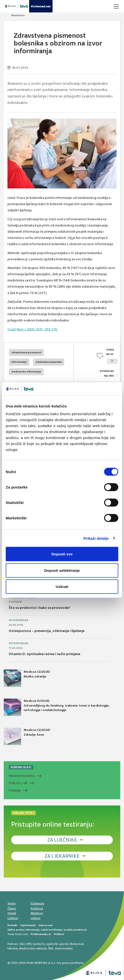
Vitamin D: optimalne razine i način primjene (44, 654)
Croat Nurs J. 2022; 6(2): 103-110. (33, 329)
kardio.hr (39, 944)
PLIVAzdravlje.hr (41, 934)
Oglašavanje (28, 925)
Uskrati (62, 587)
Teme (12, 903)
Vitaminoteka (64, 948)
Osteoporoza (18, 620)
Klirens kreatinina (22, 776)
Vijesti (12, 913)
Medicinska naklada (33, 948)
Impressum (46, 925)
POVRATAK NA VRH (107, 373)
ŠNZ (51, 948)
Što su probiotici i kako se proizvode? (39, 608)
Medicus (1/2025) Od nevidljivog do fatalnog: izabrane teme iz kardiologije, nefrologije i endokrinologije (57, 707)
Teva (11, 934)
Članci (12, 908)
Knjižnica (37, 908)
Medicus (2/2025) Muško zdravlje (27, 678)
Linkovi (35, 918)
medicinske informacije (26, 372)
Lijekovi (13, 918)
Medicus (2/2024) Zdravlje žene (27, 736)
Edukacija (37, 903)
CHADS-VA (18, 783)
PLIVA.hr (59, 934)
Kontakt (12, 925)
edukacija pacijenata (49, 362)
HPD (29, 944)
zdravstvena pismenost (26, 352)
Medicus (37, 913)
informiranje (19, 362)
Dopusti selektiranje (62, 570)
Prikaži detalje (96, 538)
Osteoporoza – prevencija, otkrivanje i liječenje (47, 631)
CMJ (22, 944)
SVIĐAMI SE (112, 356)
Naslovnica (18, 15)
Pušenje (15, 790)
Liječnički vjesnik (57, 944)
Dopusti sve (62, 554)
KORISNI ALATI (21, 767)
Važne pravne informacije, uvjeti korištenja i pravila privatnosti (47, 930)
